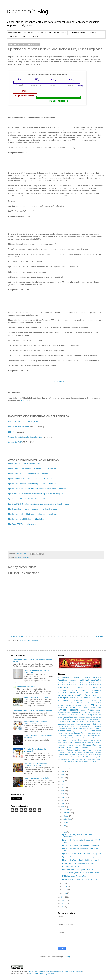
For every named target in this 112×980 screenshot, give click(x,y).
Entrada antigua (97, 636)
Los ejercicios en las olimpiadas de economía (79, 863)
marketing (78, 743)
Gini (100, 733)
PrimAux (61, 755)
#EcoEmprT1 (96, 696)
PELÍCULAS (33, 36)
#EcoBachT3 (97, 690)
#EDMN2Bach (83, 703)
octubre (66, 816)
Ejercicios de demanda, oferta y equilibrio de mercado (32, 711)
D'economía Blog (27, 12)
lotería (93, 740)
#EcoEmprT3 (74, 698)
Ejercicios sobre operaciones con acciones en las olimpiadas (33, 509)
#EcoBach (64, 688)
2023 (63, 781)
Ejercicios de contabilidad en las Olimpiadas (26, 519)
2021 (63, 788)
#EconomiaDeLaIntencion (66, 703)
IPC (60, 740)
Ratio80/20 (83, 755)
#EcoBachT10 (96, 688)
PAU (77, 748)
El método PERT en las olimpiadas (22, 524)
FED (68, 733)
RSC (87, 757)
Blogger (69, 957)
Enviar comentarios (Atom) (28, 640)
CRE (60, 719)
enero (65, 893)
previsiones (90, 752)
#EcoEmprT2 (63, 698)
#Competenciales (65, 678)
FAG (65, 733)
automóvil (71, 712)
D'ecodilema (62, 722)
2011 (63, 907)
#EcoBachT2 (86, 690)
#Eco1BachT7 (74, 680)
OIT (81, 745)
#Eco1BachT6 (63, 680)
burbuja (90, 712)
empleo (68, 731)
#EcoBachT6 (85, 692)
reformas (61, 757)
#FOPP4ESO (63, 707)
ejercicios (62, 731)
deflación (98, 722)
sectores (92, 757)
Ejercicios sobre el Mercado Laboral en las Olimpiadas (30, 479)
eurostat (98, 731)
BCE (83, 712)
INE (77, 738)
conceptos (91, 715)
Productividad (74, 755)
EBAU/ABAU (13, 36)
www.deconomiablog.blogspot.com (41, 974)
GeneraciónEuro (93, 733)
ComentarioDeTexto (79, 715)
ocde (73, 745)
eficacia (76, 729)
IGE (88, 735)
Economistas (85, 726)
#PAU (99, 707)
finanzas (77, 733)
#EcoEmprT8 (96, 700)
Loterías (99, 740)
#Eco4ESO (85, 680)
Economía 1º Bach (44, 33)
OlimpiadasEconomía (22, 557)
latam (74, 740)
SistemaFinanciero (64, 759)
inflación (82, 738)
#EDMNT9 (79, 705)
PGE (91, 748)
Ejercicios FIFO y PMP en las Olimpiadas (25, 463)
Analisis (83, 710)
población (61, 750)
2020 (63, 791)
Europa (92, 731)
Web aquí (25, 401)
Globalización (62, 736)
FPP (85, 733)
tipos (84, 759)
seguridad (98, 757)
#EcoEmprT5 (96, 698)
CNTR (69, 715)
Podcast (70, 750)
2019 (63, 794)
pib (95, 748)
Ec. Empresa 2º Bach (77, 33)
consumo (61, 717)
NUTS (69, 745)
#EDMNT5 (70, 705)
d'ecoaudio (83, 719)
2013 (63, 900)
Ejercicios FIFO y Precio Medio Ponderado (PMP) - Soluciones (35, 764)
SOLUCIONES (56, 381)
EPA (84, 731)
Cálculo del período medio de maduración (25, 437)
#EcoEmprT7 (80, 700)
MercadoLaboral (88, 743)
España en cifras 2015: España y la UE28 (78, 870)
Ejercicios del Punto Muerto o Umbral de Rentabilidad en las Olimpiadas (37, 489)
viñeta (81, 762)
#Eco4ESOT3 (74, 682)
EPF (88, 731)
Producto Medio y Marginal (27, 687)
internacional (97, 738)
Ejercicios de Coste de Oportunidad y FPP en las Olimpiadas (33, 484)
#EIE (86, 705)
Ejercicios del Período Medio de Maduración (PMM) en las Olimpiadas (36, 494)
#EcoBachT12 (75, 690)
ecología (76, 726)
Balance (77, 712)
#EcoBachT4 (63, 692)
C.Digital (96, 712)
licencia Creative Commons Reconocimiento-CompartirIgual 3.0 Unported (55, 971)
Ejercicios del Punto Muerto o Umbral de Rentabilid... (82, 845)
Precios (73, 752)
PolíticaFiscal (98, 750)
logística (87, 740)
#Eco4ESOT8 (85, 685)
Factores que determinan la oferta (36, 778)
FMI (82, 733)
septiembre (67, 819)
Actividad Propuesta (68, 710)
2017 (63, 800)
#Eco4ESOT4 (85, 682)
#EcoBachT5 (74, 692)
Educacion (97, 726)
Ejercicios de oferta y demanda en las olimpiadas (80, 857)
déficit (92, 722)
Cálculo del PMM (15, 442)
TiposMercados (91, 759)
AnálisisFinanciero (95, 710)
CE (100, 712)
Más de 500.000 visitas (71, 867)
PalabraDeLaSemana (66, 748)
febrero (65, 890)
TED (77, 759)
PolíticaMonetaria (64, 752)
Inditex (72, 738)
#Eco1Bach (97, 678)
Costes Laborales (96, 717)
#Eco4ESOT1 (96, 680)
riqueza (80, 757)
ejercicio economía (94, 729)
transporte (61, 762)
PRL (67, 755)
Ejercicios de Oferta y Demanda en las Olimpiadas (29, 473)
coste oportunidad (79, 717)
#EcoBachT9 (73, 696)
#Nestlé (94, 708)
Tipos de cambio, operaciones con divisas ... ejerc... (81, 873)
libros (80, 740)
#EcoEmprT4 (85, 698)
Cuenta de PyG (72, 719)
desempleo (62, 724)
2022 (63, 784)
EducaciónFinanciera (65, 729)
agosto (65, 822)
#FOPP (99, 705)
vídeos (75, 762)
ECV (91, 726)
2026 (63, 772)
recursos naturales (95, 755)
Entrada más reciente (17, 636)
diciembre (66, 810)
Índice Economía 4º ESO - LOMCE (37, 697)
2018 (63, 797)
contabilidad (68, 717)
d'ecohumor (73, 721)
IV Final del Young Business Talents (75, 876)
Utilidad (70, 762)
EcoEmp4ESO (68, 726)
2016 (63, 804)
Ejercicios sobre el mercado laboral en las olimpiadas (82, 854)
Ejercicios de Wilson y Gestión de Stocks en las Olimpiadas (32, 468)
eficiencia (83, 729)
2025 (63, 775)
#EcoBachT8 (63, 696)
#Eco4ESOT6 (63, 685)
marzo (65, 887)
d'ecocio (90, 719)
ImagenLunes (96, 735)
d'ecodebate (97, 719)
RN (84, 757)
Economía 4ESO (14, 33)
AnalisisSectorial (63, 712)
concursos (98, 715)
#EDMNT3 (62, 705)
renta (65, 757)
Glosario (71, 735)
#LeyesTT (87, 708)
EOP (23, 36)
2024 (63, 778)
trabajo (99, 759)
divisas (60, 726)
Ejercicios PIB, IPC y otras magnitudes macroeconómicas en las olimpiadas (39, 504)
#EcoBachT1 (81, 688)
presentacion (81, 752)
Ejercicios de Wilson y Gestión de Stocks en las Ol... (81, 860)
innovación (89, 738)
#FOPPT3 (73, 707)
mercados (98, 743)
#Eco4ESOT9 (96, 685)
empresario (75, 731)
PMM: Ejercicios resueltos (19, 427)
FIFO (72, 733)
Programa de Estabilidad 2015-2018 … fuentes (79, 879)
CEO (60, 715)
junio (65, 829)
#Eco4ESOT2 (63, 682)
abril (64, 883)
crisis (64, 719)
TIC (80, 759)
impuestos (61, 738)
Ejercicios (92, 33)
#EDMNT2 (97, 703)
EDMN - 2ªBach (60, 33)
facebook (61, 733)
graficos (78, 735)
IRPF (65, 740)
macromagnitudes (66, 743)
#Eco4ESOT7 (74, 685)
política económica (83, 750)
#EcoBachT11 (63, 690)
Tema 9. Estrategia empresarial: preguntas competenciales (36, 722)
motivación (62, 745)
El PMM (11, 432)
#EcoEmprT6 (63, 700)
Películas (84, 748)
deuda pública (81, 724)
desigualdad (71, 724)
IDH (84, 736)
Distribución (97, 724)
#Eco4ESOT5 (96, 682)
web (91, 762)
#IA (80, 707)
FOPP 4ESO (29, 33)
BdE (86, 712)
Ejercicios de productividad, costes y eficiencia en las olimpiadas (34, 514)
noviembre (67, 813)
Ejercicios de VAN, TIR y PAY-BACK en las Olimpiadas (30, 499)
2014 (63, 897)
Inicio (58, 636)
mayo (65, 832)
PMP (100, 748)
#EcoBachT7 (97, 692)
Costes (88, 717)
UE (66, 762)
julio (64, 826)
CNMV (64, 715)
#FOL (92, 705)
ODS (77, 745)
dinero (89, 724)
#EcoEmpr (85, 695)
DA (88, 722)
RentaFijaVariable (72, 757)
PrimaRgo (98, 752)
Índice (67, 738)
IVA (69, 740)
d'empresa (83, 722)
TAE (73, 759)
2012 (63, 903)
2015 (63, 807)
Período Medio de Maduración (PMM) (23, 422)
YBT (94, 762)
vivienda (87, 762)
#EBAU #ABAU (82, 677)
